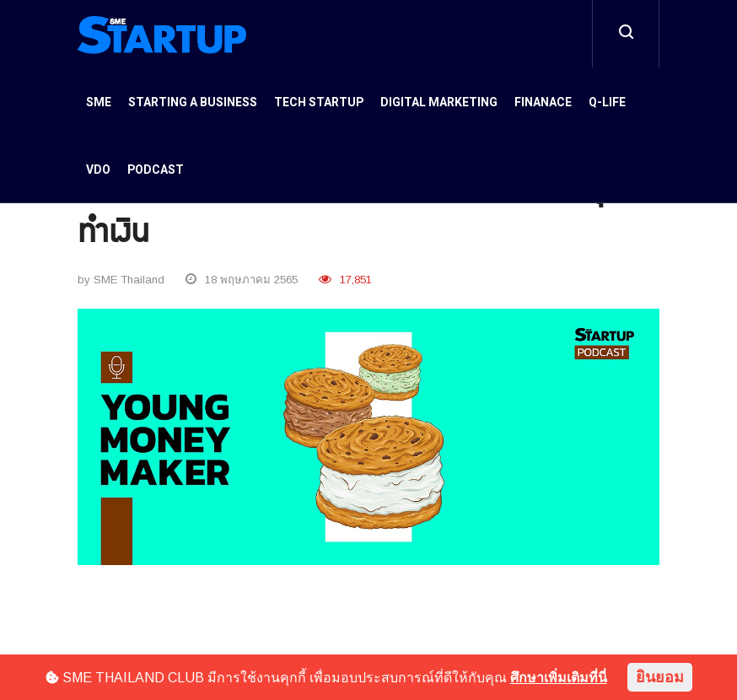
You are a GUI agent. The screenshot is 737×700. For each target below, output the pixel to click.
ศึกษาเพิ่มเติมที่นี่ (559, 678)
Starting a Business (193, 102)
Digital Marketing (439, 102)
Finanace (543, 102)
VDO (98, 170)
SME (99, 102)
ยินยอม (660, 677)
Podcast (156, 170)
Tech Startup (319, 102)
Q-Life (607, 102)
